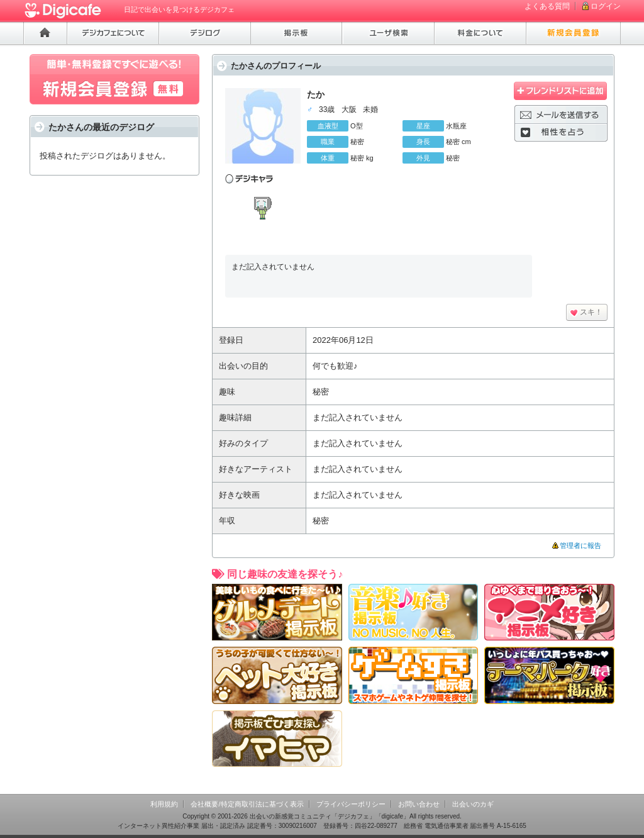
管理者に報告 (580, 545)
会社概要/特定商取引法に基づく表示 (247, 804)
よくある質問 (547, 6)
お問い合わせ (419, 804)
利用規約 (164, 804)
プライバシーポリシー (351, 804)
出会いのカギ (473, 804)
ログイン (606, 6)
